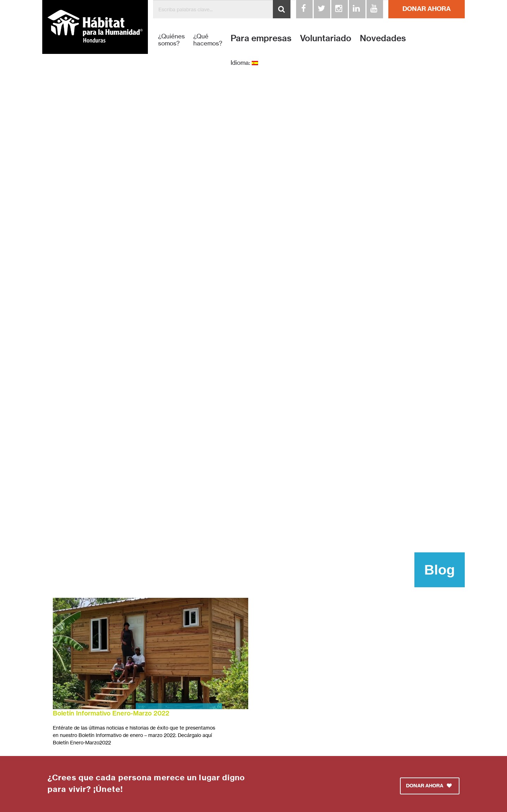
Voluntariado (326, 38)
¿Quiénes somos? (171, 40)
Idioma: (244, 63)
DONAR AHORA (427, 9)
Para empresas (261, 38)
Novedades (383, 38)
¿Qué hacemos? (208, 40)
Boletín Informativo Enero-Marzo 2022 (111, 713)
